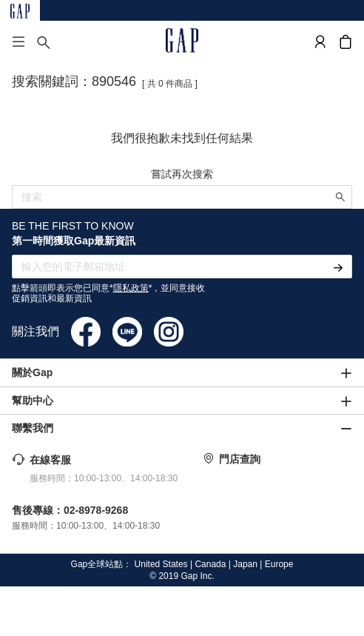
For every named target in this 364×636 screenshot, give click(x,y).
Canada (210, 564)
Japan (245, 564)
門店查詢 (240, 459)
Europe (279, 564)
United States (161, 564)
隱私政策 (131, 288)
